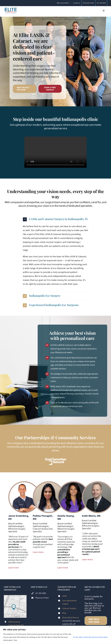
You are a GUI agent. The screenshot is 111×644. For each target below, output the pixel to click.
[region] (55, 635)
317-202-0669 (41, 593)
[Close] (109, 627)
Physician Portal (42, 598)
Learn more (14, 568)
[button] (55, 219)
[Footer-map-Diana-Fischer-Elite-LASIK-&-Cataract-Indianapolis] (15, 596)
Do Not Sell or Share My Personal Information (91, 637)
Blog (64, 613)
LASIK (64, 596)
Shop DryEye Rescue (70, 618)
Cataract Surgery (69, 608)
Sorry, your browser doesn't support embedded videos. (55, 152)
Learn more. (38, 552)
